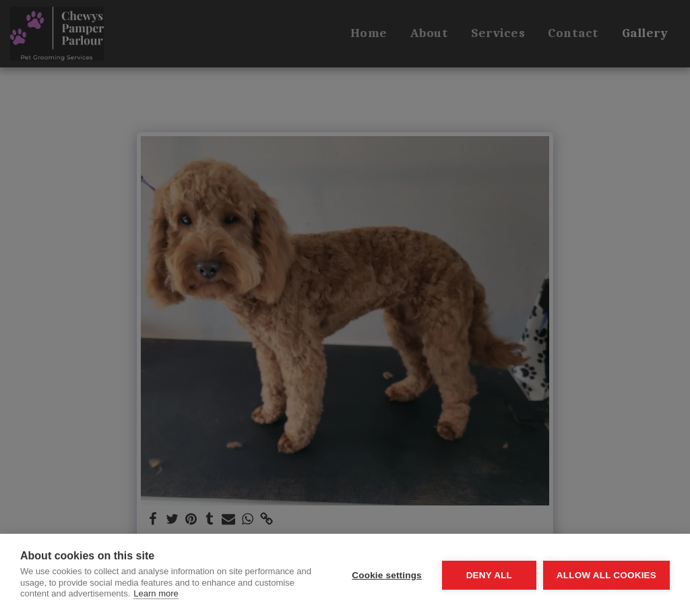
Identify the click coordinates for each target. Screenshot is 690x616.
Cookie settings (387, 575)
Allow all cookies (606, 575)
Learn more (156, 593)
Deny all (489, 575)
